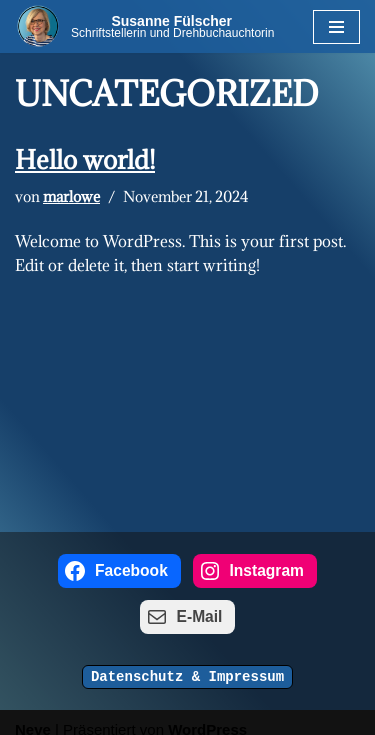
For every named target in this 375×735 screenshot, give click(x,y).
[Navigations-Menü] (336, 27)
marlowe (71, 197)
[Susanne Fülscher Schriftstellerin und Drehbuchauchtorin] (145, 26)
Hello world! (85, 159)
